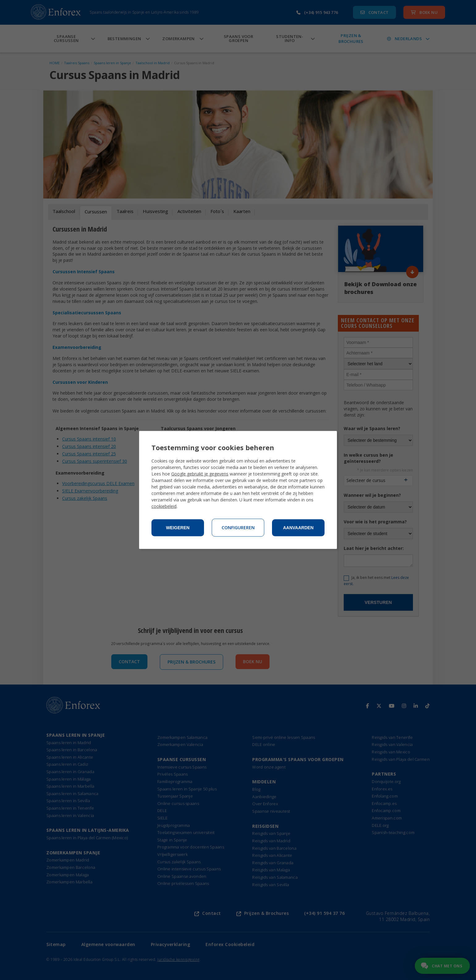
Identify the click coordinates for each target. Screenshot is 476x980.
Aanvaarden (298, 528)
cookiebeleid (164, 506)
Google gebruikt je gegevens (200, 474)
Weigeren (178, 528)
